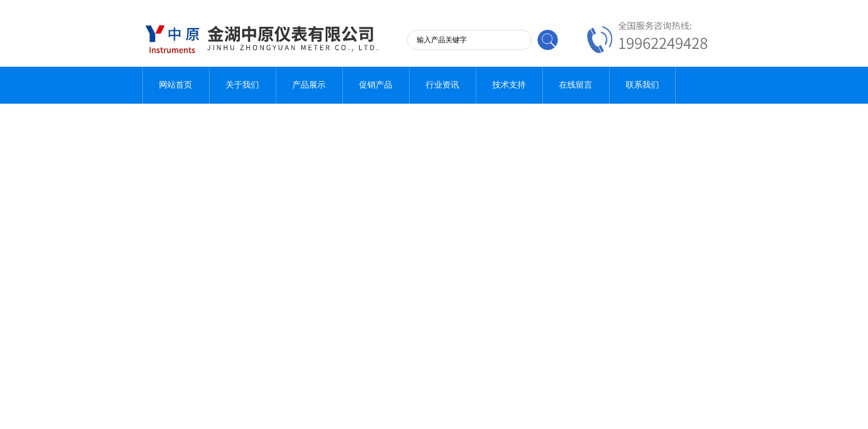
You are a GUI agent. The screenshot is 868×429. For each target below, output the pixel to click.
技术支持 (509, 85)
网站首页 (176, 85)
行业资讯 (442, 85)
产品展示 (309, 85)
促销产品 (376, 85)
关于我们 (242, 85)
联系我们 (642, 85)
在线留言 (576, 85)
